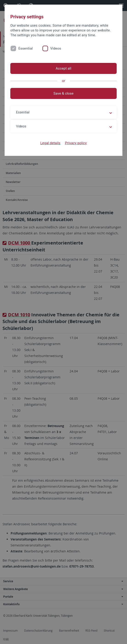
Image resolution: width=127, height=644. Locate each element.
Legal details (50, 143)
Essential (26, 48)
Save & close (63, 93)
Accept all (63, 68)
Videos (56, 48)
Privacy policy (76, 143)
